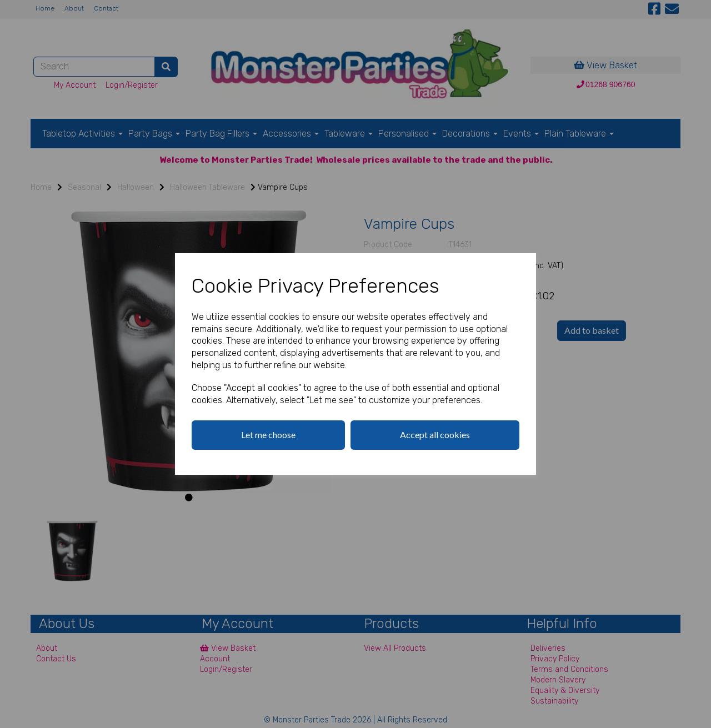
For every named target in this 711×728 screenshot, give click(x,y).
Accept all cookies (435, 435)
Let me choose (268, 435)
